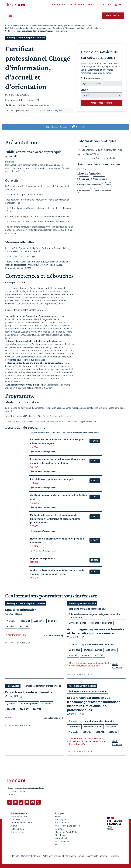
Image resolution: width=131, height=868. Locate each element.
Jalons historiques (19, 816)
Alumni (14, 826)
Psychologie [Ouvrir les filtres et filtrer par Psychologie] (13, 686)
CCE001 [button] (34, 503)
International (61, 838)
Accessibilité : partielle (97, 856)
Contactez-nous (113, 16)
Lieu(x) (84, 90)
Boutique (59, 829)
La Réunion (85, 190)
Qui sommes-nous (20, 813)
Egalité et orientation (21, 610)
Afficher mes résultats (102, 103)
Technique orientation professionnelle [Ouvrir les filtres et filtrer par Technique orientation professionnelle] (26, 38)
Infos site (15, 856)
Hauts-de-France (103, 190)
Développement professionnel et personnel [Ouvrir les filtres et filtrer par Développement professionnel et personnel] (90, 623)
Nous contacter (62, 823)
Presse (58, 816)
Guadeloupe (99, 179)
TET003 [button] (34, 526)
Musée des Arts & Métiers (67, 832)
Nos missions (17, 819)
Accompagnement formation (49, 28)
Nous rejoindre (62, 819)
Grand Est (84, 179)
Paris (108, 185)
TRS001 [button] (34, 483)
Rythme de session (90, 78)
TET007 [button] (34, 546)
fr (6, 25)
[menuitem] (59, 5)
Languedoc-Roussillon (90, 185)
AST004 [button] (34, 467)
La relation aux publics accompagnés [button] (52, 479)
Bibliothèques (61, 835)
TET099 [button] (34, 447)
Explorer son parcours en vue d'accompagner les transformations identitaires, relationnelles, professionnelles (94, 704)
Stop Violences (62, 841)
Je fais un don (17, 829)
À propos (59, 813)
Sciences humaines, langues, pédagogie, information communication (62, 25)
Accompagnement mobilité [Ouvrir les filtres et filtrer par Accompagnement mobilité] (82, 603)
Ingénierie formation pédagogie (19, 28)
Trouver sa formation (19, 25)
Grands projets (18, 832)
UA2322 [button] (34, 562)
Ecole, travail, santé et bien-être (29, 692)
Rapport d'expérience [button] (43, 559)
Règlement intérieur (31, 856)
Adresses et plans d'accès (67, 826)
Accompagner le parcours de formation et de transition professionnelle (96, 631)
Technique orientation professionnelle (82, 28)
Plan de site (60, 844)
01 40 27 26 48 (93, 154)
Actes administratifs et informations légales (63, 856)
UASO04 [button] (35, 578)
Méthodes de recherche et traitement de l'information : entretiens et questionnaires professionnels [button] (55, 519)
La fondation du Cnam (21, 823)
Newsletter (115, 856)
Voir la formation (52, 635)
